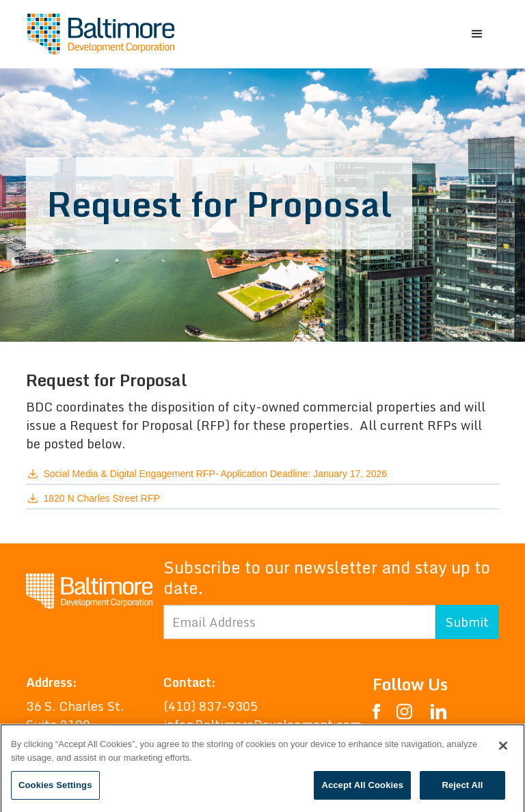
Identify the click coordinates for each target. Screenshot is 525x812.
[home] (101, 34)
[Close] (503, 748)
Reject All (462, 788)
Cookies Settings (55, 788)
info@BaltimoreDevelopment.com (262, 725)
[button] (477, 34)
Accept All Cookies (362, 788)
